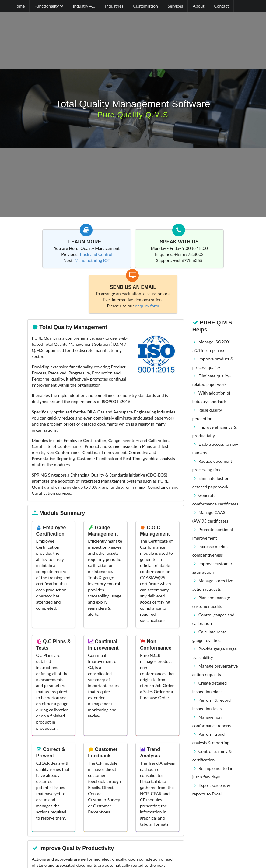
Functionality (49, 6)
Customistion (145, 6)
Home (19, 6)
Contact (221, 6)
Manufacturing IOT (92, 260)
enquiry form (147, 306)
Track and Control (96, 254)
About (198, 6)
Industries (114, 6)
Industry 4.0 (84, 6)
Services (175, 6)
